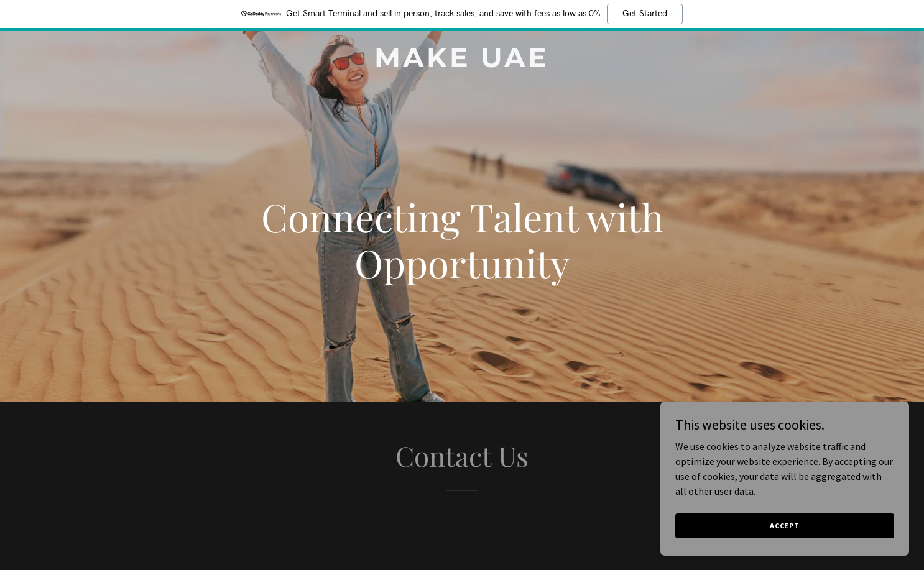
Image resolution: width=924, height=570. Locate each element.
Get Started (645, 14)
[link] (462, 63)
